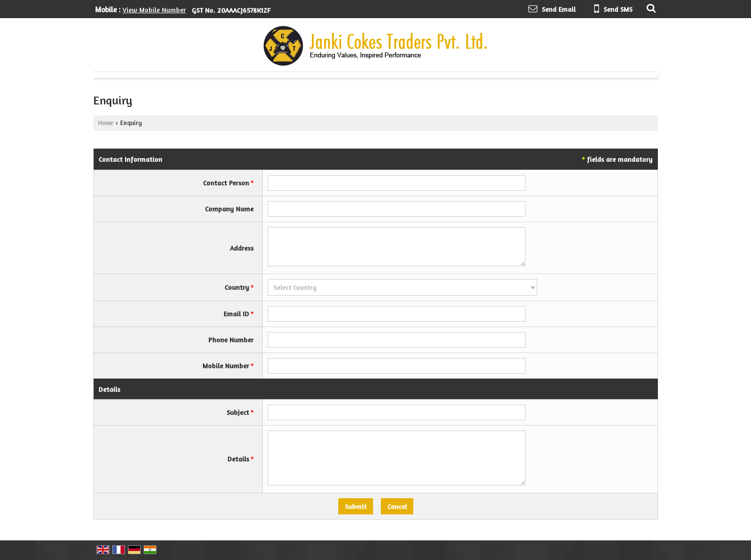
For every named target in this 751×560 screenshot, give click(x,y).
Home (106, 123)
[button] (154, 10)
